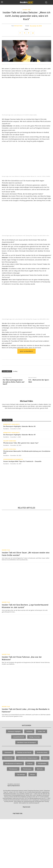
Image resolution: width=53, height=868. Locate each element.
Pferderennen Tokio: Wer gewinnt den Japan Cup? (21, 443)
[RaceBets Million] (26, 477)
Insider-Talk (27, 10)
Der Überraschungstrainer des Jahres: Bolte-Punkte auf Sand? (14, 382)
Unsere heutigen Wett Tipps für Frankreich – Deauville (22, 461)
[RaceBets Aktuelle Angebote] (26, 363)
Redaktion (6, 429)
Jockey (15, 371)
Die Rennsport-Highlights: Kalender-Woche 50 (19, 426)
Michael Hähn (18, 26)
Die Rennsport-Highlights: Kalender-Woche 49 (19, 435)
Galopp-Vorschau (10, 441)
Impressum (27, 807)
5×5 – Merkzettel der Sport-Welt (39, 381)
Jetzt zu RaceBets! (26, 351)
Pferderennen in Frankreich (13, 459)
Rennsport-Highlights (11, 424)
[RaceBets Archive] (26, 494)
